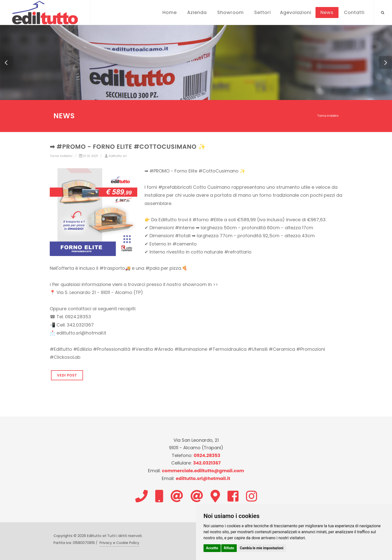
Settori (262, 12)
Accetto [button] (212, 548)
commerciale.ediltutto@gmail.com (203, 471)
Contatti (354, 12)
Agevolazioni (296, 12)
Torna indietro (328, 116)
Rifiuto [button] (229, 548)
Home (170, 12)
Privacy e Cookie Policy (119, 543)
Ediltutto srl (115, 156)
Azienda (197, 12)
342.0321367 (207, 463)
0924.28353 (207, 455)
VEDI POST (67, 375)
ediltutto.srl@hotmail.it (203, 478)
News (327, 12)
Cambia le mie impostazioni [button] (261, 548)
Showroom (230, 12)
